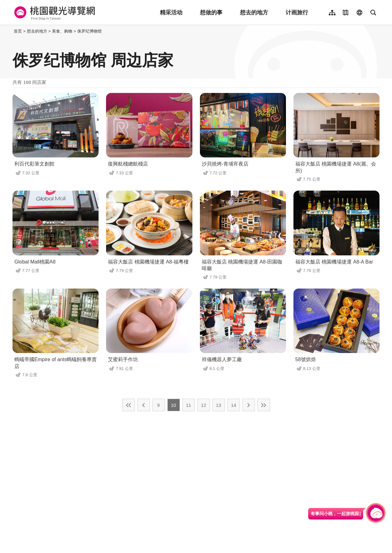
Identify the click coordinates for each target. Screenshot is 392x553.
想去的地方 (254, 13)
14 (234, 405)
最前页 (129, 405)
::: (11, 31)
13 (219, 405)
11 (188, 405)
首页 (18, 31)
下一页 (249, 405)
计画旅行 (297, 13)
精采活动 (171, 13)
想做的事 (211, 13)
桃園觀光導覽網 (54, 13)
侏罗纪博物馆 (89, 31)
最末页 (264, 405)
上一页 (144, 405)
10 (173, 405)
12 (204, 405)
